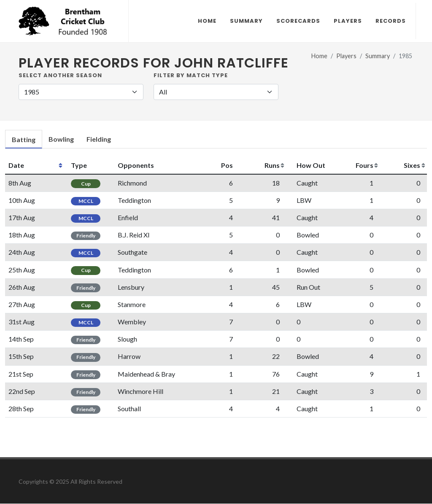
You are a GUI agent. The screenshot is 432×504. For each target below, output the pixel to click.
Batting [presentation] (24, 140)
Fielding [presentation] (99, 139)
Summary (378, 56)
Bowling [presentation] (61, 139)
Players (346, 56)
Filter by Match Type (191, 76)
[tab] (24, 140)
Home (319, 56)
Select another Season (60, 76)
